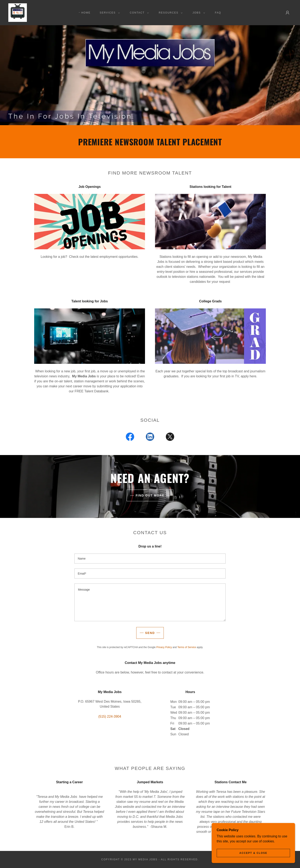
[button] (109, 13)
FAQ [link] (218, 13)
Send (150, 633)
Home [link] (86, 13)
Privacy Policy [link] (164, 647)
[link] (18, 12)
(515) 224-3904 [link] (110, 716)
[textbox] (150, 559)
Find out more (150, 495)
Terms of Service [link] (187, 647)
